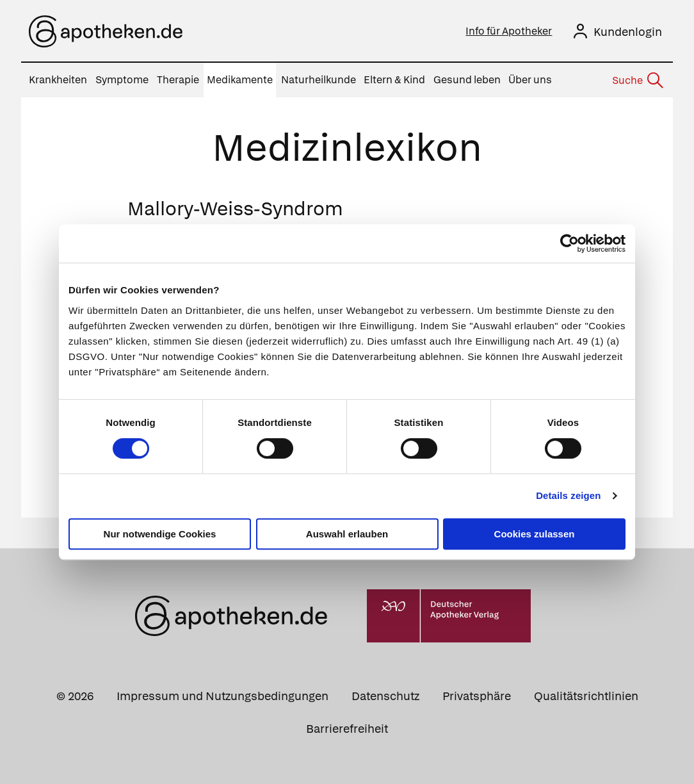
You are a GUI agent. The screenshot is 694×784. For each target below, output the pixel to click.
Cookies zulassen (535, 534)
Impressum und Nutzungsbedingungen (222, 696)
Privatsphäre (477, 696)
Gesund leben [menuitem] (467, 80)
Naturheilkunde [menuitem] (319, 80)
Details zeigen (568, 495)
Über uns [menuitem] (530, 80)
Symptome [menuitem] (122, 80)
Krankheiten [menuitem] (58, 80)
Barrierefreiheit (347, 729)
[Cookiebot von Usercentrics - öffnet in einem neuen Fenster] (569, 243)
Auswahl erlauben (347, 534)
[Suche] (637, 81)
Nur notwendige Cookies (160, 534)
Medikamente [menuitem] (240, 80)
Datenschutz (385, 696)
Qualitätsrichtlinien (586, 696)
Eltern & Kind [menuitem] (394, 80)
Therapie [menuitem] (178, 80)
